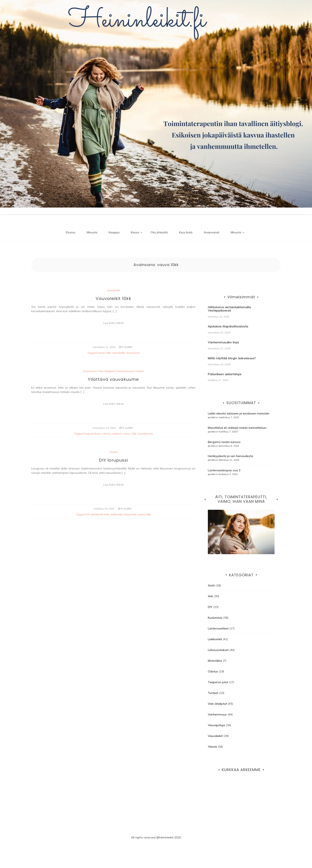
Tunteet (213, 693)
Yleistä (139, 371)
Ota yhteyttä (159, 232)
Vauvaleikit (113, 290)
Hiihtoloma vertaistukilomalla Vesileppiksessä (229, 309)
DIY (88, 514)
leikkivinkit (116, 514)
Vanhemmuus (125, 371)
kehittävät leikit (100, 514)
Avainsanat (211, 232)
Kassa (135, 232)
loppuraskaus (92, 434)
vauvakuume (145, 434)
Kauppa (114, 232)
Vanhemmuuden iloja (223, 342)
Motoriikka (215, 661)
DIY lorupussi (113, 460)
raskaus (117, 434)
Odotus (213, 671)
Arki (210, 596)
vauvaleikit (118, 353)
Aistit (211, 585)
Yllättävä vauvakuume (113, 379)
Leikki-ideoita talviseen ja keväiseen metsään (239, 413)
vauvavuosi (133, 353)
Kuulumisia (90, 371)
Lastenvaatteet (218, 628)
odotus (106, 434)
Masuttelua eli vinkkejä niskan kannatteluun (237, 428)
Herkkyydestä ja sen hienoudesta (230, 456)
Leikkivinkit (215, 639)
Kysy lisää (186, 232)
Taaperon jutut (218, 682)
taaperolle (130, 514)
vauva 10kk (104, 353)
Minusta (92, 232)
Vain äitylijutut (107, 371)
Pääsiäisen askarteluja (225, 374)
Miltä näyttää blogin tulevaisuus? (232, 358)
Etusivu (71, 232)
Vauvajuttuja (216, 725)
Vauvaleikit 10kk (113, 298)
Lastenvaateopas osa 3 (224, 470)
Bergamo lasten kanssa (224, 442)
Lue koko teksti (113, 323)
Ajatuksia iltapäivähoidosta (228, 326)
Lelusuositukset (218, 650)
